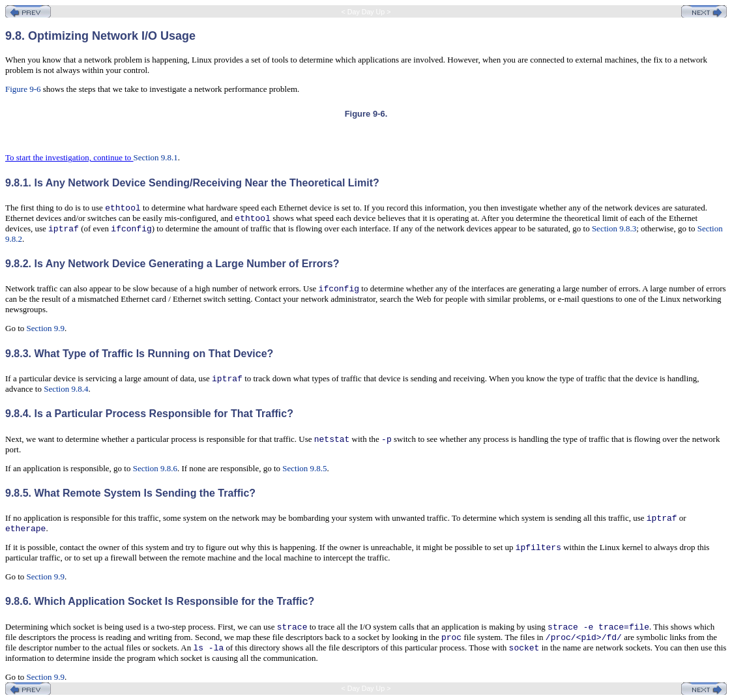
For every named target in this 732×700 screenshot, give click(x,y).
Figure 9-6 (23, 89)
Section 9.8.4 (66, 389)
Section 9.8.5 (304, 468)
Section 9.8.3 (614, 228)
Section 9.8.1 (156, 157)
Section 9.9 (46, 328)
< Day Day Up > (366, 12)
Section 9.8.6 (155, 468)
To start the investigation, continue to (69, 157)
